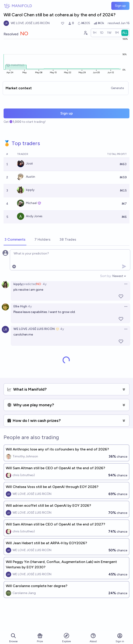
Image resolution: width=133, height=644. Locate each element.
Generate (117, 88)
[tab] (15, 240)
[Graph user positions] (85, 33)
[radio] (95, 33)
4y (45, 284)
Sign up (120, 6)
